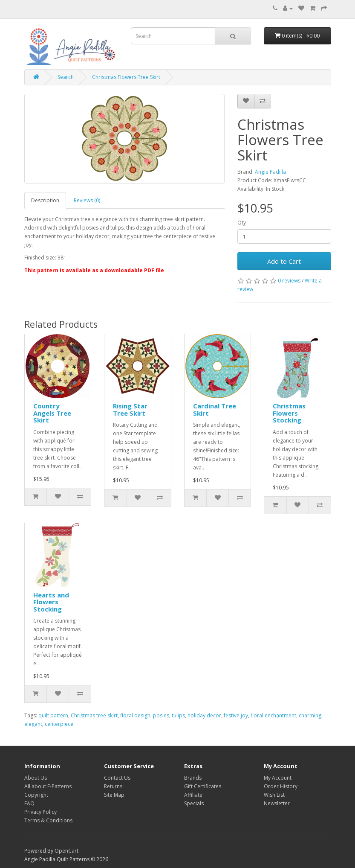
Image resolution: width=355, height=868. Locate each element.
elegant (33, 724)
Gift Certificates (203, 786)
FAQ (29, 803)
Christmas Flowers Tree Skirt (126, 77)
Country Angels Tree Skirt (52, 413)
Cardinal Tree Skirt (215, 409)
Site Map (114, 795)
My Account (278, 778)
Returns (113, 786)
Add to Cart (284, 261)
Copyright (36, 795)
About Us (36, 778)
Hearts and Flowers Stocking (51, 602)
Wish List (274, 795)
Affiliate (193, 795)
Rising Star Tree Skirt (130, 409)
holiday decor (204, 715)
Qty (242, 223)
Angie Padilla (270, 172)
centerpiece (59, 724)
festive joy (236, 715)
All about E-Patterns (48, 786)
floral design (135, 715)
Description (45, 200)
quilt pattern (53, 715)
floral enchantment (273, 715)
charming (310, 715)
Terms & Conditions (48, 820)
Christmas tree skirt (94, 715)
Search (66, 77)
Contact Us (117, 778)
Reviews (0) (87, 200)
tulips (178, 715)
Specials (194, 803)
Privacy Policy (40, 812)
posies (161, 715)
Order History (281, 786)
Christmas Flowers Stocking (289, 413)
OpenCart (66, 851)
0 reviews (289, 281)
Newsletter (277, 803)
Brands (193, 778)
